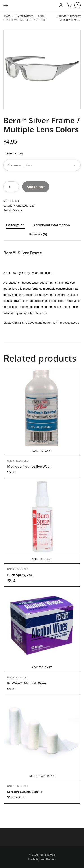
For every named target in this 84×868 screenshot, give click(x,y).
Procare (17, 210)
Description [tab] (15, 225)
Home (7, 16)
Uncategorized (24, 16)
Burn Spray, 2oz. (20, 575)
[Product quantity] (11, 187)
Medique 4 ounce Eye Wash (29, 466)
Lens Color (14, 153)
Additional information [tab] (52, 225)
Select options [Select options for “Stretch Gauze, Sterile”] (42, 776)
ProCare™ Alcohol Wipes (27, 683)
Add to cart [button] (42, 451)
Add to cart (36, 187)
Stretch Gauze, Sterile (25, 792)
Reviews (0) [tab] (38, 234)
